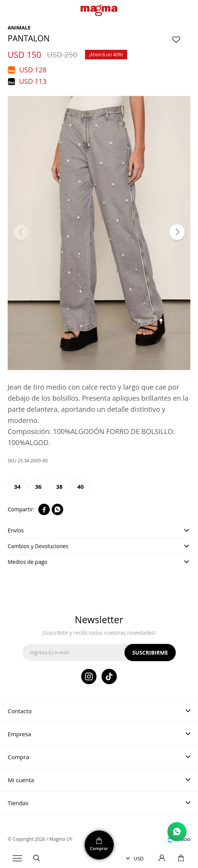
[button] (177, 232)
